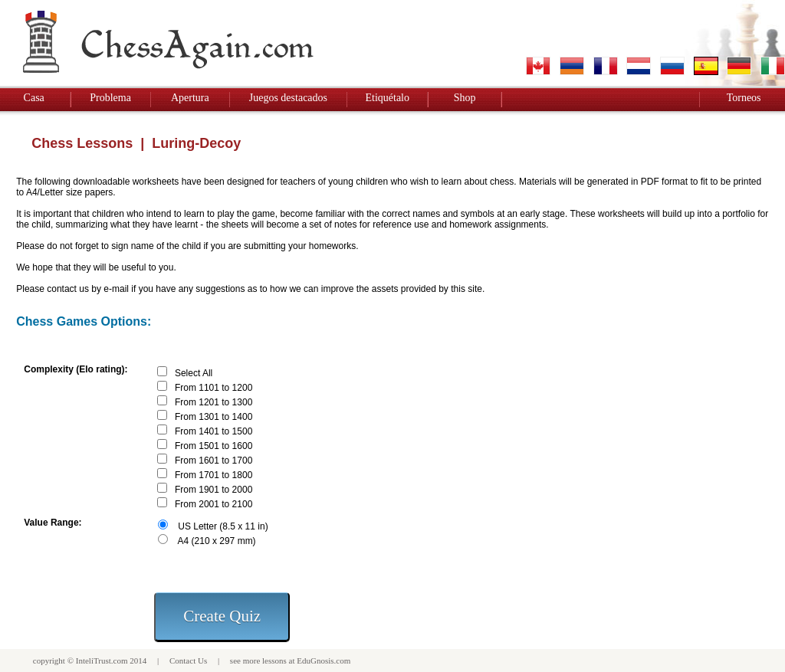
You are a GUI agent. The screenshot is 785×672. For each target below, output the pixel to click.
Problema (110, 98)
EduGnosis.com (324, 661)
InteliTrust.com (102, 661)
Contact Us (188, 661)
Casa (34, 98)
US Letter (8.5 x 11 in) (223, 526)
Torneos (744, 98)
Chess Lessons (82, 143)
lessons (274, 661)
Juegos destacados (288, 98)
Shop (465, 98)
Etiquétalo (387, 98)
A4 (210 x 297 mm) (217, 541)
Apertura (190, 98)
